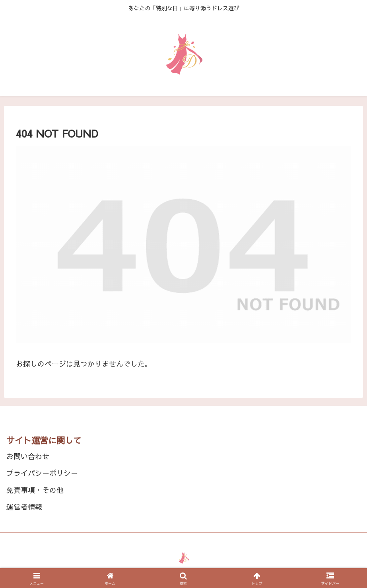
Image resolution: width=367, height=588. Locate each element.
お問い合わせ (28, 456)
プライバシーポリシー (42, 473)
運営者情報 (24, 507)
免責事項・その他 (35, 490)
